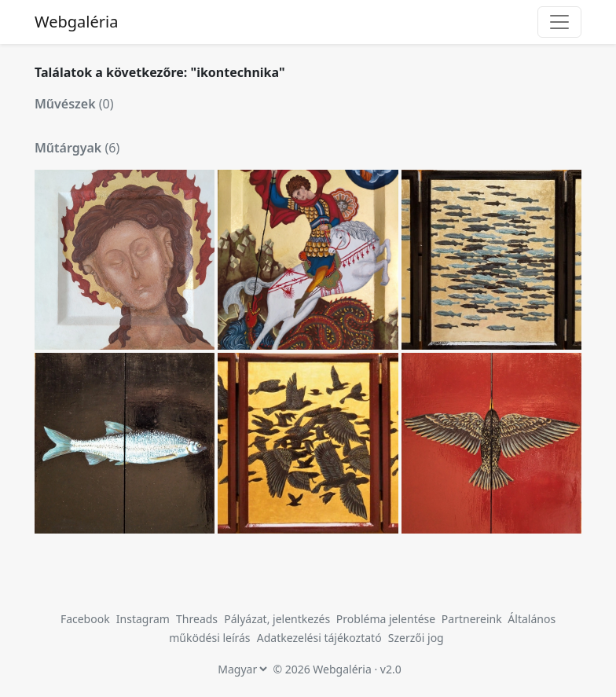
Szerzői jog (416, 638)
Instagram (143, 619)
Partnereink (473, 619)
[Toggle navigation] (559, 22)
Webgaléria (76, 22)
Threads (197, 619)
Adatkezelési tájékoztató (319, 638)
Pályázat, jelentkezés (279, 619)
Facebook (85, 619)
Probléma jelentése (387, 619)
